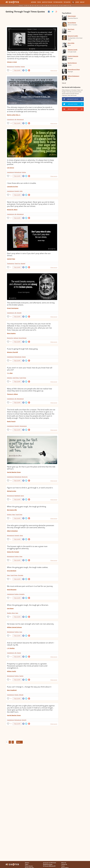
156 (11, 481)
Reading (9, 613)
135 (11, 724)
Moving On (10, 338)
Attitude (21, 695)
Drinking (9, 515)
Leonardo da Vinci (12, 187)
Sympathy (22, 594)
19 (10, 560)
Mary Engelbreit (12, 690)
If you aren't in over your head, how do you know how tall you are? (30, 369)
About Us (64, 863)
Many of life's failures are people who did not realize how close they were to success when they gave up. (29, 390)
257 (11, 317)
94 (10, 195)
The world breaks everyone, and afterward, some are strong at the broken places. (31, 304)
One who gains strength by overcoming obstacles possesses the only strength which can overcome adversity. (31, 526)
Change (24, 357)
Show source (54, 71)
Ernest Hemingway (13, 308)
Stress (21, 535)
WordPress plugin (48, 864)
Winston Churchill (12, 352)
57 (10, 636)
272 (11, 342)
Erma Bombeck (12, 571)
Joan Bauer (10, 608)
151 (11, 598)
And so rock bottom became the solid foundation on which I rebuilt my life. (30, 644)
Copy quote (17, 70)
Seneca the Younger (13, 552)
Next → (19, 742)
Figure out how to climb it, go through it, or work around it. (30, 488)
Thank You (17, 263)
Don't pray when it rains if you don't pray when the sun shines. (29, 254)
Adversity (9, 378)
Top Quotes (67, 2)
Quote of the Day (47, 2)
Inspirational (10, 119)
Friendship (17, 67)
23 (10, 539)
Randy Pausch (11, 421)
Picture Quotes (58, 2)
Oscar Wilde (71, 43)
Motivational (10, 67)
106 (11, 430)
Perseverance (23, 426)
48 (10, 382)
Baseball (23, 263)
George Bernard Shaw (74, 69)
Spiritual (16, 338)
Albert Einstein (72, 16)
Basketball (17, 496)
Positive (23, 67)
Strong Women (22, 338)
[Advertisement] (32, 19)
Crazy (21, 632)
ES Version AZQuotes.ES (49, 866)
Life (15, 119)
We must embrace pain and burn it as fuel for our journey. (30, 586)
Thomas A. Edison (12, 394)
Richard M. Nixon (12, 210)
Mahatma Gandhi (73, 50)
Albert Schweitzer (12, 531)
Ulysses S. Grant (12, 62)
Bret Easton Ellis (12, 510)
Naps (13, 515)
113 (11, 176)
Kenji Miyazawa (12, 590)
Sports (22, 496)
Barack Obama (72, 23)
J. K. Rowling (11, 648)
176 (11, 70)
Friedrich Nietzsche (73, 56)
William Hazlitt (12, 671)
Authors (34, 2)
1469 (11, 123)
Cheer (21, 556)
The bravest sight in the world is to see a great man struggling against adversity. (27, 547)
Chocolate (20, 575)
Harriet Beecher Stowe (14, 472)
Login (77, 2)
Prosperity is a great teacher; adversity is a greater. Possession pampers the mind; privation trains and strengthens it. (27, 666)
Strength (17, 191)
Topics (39, 2)
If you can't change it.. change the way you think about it (29, 687)
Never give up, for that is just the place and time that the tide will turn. (31, 468)
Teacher (21, 676)
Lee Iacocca (11, 168)
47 (10, 267)
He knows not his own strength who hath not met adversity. (31, 624)
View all (64, 83)
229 (11, 402)
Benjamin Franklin (73, 36)
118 (11, 657)
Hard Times (16, 378)
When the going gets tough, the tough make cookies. (28, 567)
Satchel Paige (11, 259)
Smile (21, 191)
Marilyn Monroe (72, 63)
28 (10, 499)
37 (10, 579)
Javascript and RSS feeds (50, 863)
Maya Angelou (11, 333)
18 (10, 617)
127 (11, 218)
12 (10, 518)
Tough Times (23, 378)
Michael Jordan (12, 491)
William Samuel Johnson (14, 627)
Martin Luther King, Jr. (14, 115)
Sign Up (82, 2)
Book (13, 613)
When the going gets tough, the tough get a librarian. (28, 605)
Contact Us (64, 864)
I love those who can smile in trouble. (22, 183)
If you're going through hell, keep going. (22, 349)
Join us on (73, 99)
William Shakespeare (73, 76)
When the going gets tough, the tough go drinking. (27, 507)
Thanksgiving (10, 263)
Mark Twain (71, 29)
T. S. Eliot (10, 373)
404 (11, 361)
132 (11, 698)
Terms (63, 866)
